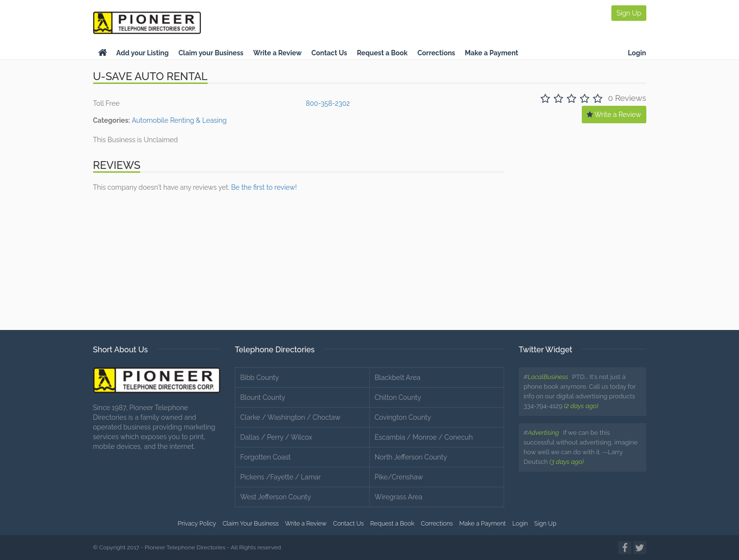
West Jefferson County (276, 497)
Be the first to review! (264, 187)
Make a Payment (492, 53)
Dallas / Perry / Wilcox (276, 437)
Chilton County (398, 397)
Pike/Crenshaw (399, 477)
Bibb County (260, 378)
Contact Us (329, 53)
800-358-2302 (328, 103)
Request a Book (382, 53)
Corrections (436, 53)
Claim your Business (211, 53)
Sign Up (629, 13)
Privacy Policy (197, 523)
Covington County (403, 417)
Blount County (263, 397)
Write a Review (278, 53)
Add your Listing (143, 53)
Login (637, 53)
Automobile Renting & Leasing (179, 120)
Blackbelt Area (397, 378)
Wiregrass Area (398, 497)
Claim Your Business (251, 523)
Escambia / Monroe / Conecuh (424, 437)
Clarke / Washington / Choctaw (290, 417)
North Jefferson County (411, 457)
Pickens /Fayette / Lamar (280, 477)
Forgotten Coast (265, 457)
